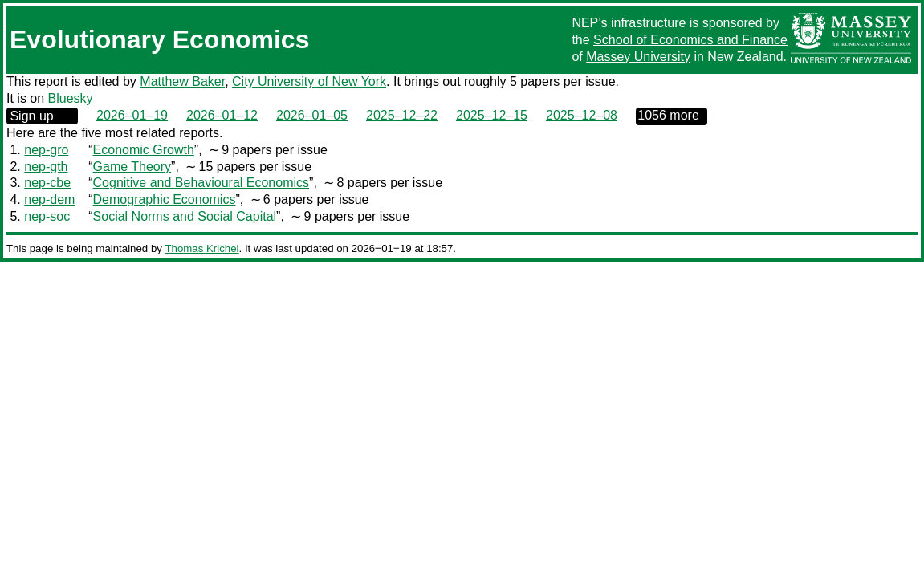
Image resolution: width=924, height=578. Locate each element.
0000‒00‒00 (672, 116)
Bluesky (71, 98)
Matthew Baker (182, 81)
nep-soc (47, 216)
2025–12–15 (492, 115)
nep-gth (46, 167)
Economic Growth (144, 150)
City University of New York (309, 81)
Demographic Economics (165, 199)
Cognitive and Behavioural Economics (201, 183)
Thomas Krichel (201, 248)
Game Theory (132, 167)
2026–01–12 (222, 115)
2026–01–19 (132, 115)
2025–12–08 (582, 115)
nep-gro (46, 150)
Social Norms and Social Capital (185, 216)
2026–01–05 (312, 115)
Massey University (638, 57)
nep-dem (49, 199)
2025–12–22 (402, 115)
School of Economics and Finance (690, 40)
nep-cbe (47, 183)
